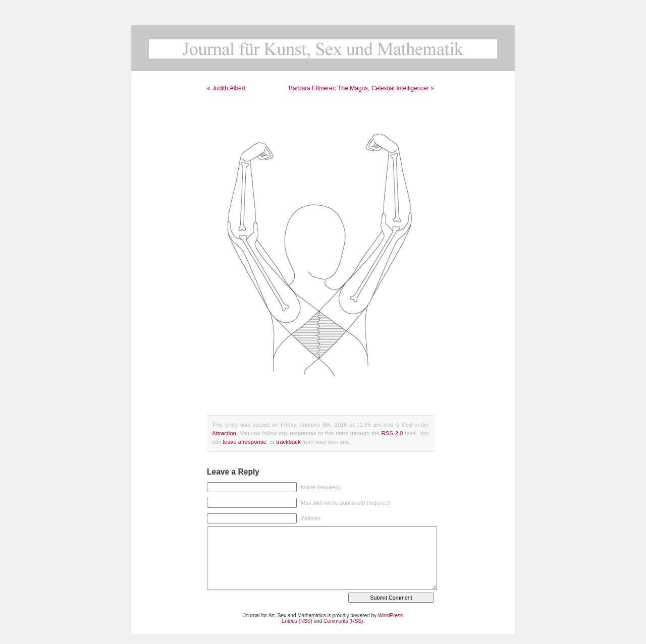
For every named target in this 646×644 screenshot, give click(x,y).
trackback (288, 442)
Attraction (224, 433)
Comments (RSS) (343, 621)
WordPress (390, 616)
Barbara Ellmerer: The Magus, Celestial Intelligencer (359, 88)
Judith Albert (229, 88)
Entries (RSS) (297, 621)
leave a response (244, 442)
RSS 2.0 (392, 433)
